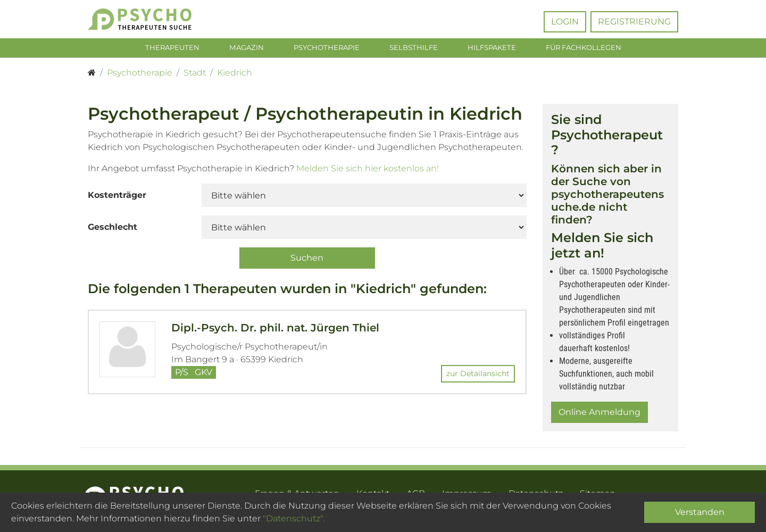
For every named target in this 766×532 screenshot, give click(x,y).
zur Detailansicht (478, 376)
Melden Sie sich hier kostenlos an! (368, 171)
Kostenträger (117, 197)
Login (565, 22)
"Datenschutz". (294, 518)
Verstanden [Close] (700, 512)
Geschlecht (113, 229)
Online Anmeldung (600, 414)
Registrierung (634, 22)
